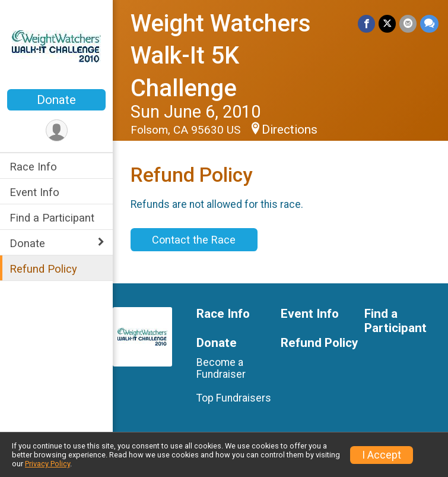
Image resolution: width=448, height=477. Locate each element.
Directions (290, 129)
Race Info (33, 167)
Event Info (34, 192)
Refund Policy (43, 269)
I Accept (382, 455)
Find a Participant (52, 218)
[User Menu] (57, 130)
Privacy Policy (47, 464)
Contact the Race (194, 240)
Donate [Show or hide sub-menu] (27, 243)
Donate (56, 100)
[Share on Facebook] (366, 23)
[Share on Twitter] (387, 23)
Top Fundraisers (234, 398)
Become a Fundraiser (221, 368)
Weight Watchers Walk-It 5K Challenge (221, 56)
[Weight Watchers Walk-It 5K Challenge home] (56, 46)
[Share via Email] (408, 23)
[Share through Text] (429, 23)
